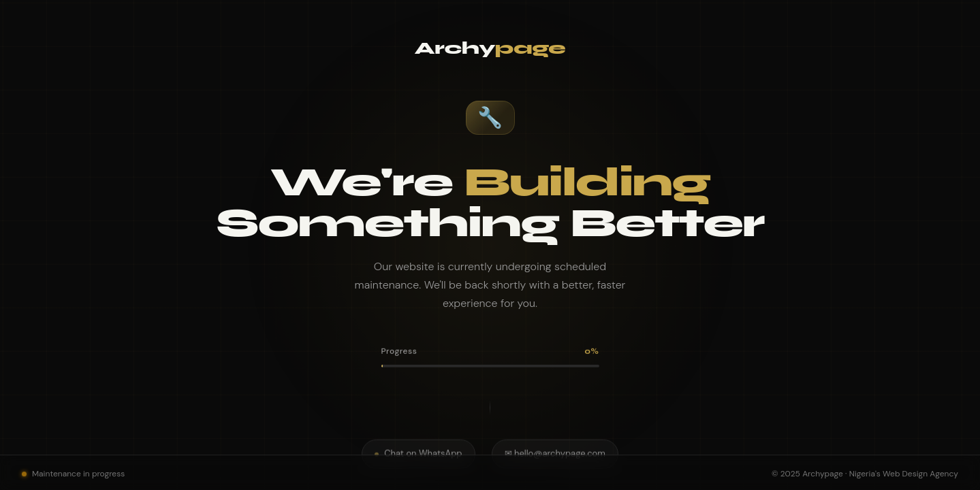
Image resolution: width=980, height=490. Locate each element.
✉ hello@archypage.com (555, 450)
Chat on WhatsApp (418, 450)
